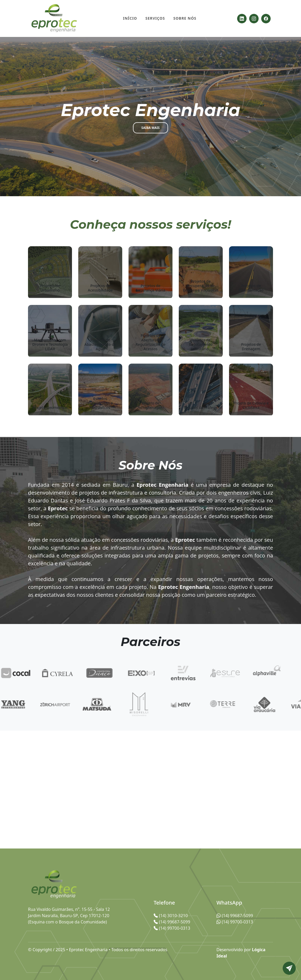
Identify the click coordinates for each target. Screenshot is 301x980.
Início (130, 18)
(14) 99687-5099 (235, 916)
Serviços (155, 18)
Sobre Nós (185, 18)
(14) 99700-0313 (235, 922)
